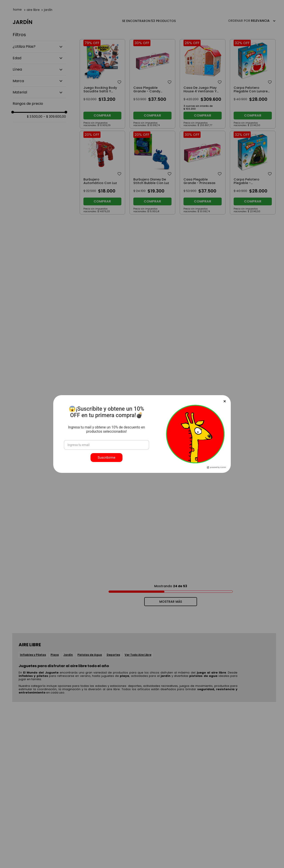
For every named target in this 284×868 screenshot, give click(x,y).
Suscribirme (106, 458)
